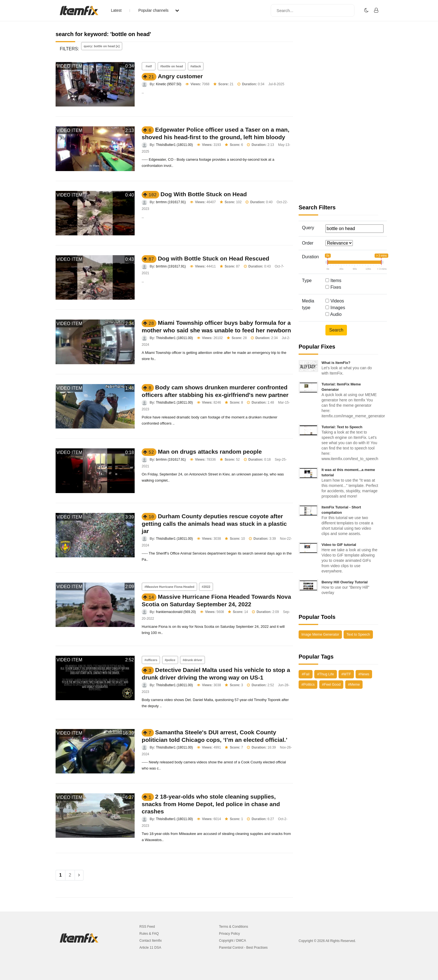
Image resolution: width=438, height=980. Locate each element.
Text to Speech (358, 634)
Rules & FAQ (149, 934)
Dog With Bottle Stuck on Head (204, 194)
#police (170, 660)
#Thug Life (325, 674)
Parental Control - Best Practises (243, 948)
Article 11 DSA (150, 948)
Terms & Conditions (234, 927)
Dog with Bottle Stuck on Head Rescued (214, 258)
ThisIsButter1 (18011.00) (174, 145)
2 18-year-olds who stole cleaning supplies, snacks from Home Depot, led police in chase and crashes (211, 804)
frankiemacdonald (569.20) (176, 612)
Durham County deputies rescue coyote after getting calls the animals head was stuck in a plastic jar (214, 524)
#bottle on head (172, 66)
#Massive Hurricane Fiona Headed (169, 587)
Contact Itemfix (151, 941)
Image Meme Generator (320, 634)
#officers (151, 660)
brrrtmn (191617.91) (171, 202)
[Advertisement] (338, 117)
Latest (116, 10)
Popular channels (159, 10)
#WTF (346, 674)
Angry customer (180, 76)
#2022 (206, 587)
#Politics (308, 684)
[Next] (79, 875)
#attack (196, 66)
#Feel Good (331, 684)
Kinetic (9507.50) (169, 84)
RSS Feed (147, 927)
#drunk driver (192, 660)
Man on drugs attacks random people (210, 452)
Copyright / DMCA (233, 941)
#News (364, 674)
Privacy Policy (229, 934)
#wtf (149, 66)
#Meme (354, 684)
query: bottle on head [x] (102, 46)
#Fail (306, 674)
